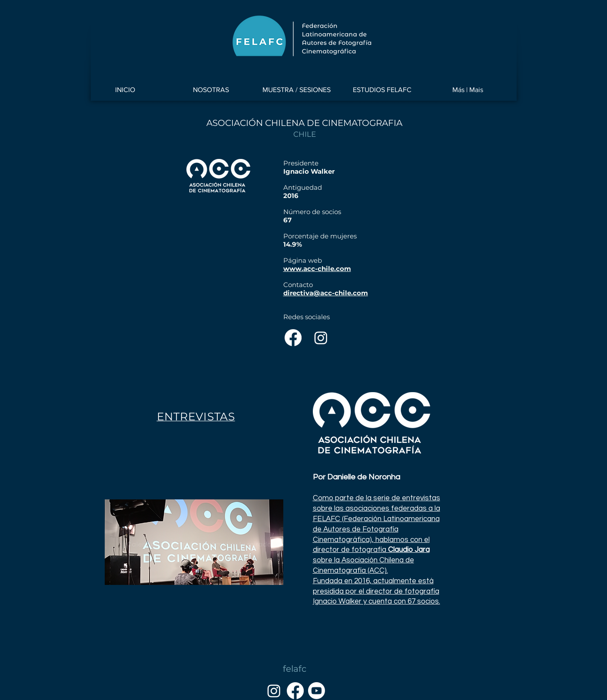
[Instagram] (321, 338)
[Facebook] (293, 338)
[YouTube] (317, 691)
